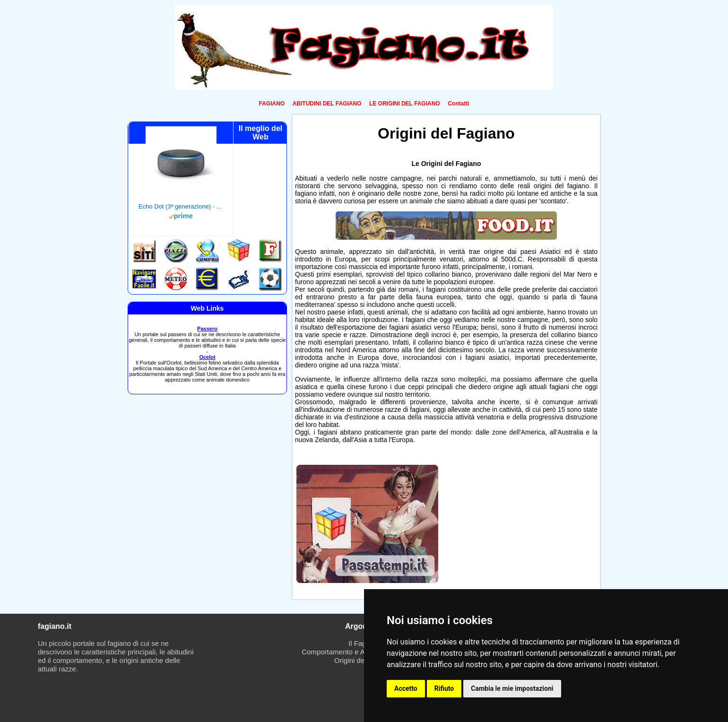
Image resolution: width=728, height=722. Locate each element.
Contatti (458, 104)
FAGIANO (272, 104)
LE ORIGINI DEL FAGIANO (405, 104)
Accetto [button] (406, 688)
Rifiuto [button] (444, 688)
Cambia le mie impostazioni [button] (512, 688)
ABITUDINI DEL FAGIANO (327, 104)
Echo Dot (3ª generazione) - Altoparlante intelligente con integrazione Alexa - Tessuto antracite (181, 206)
